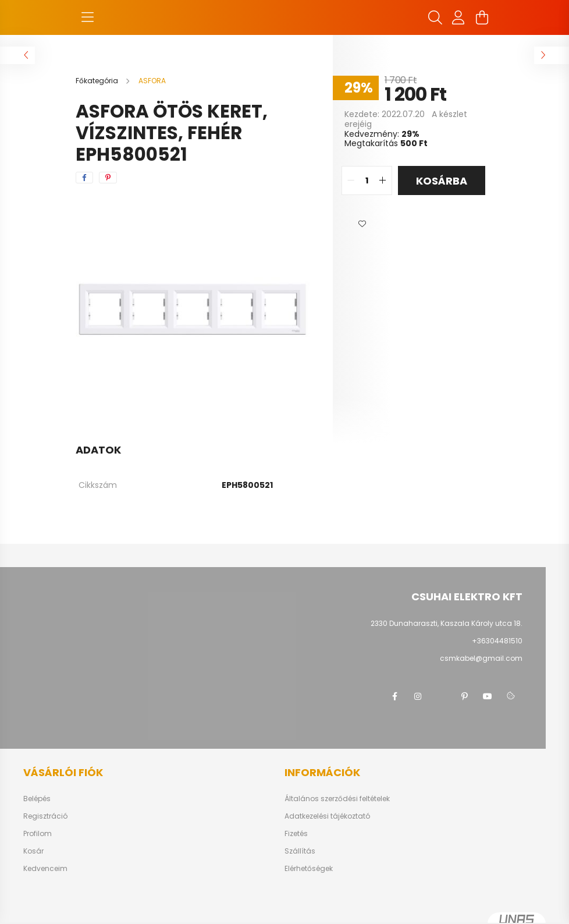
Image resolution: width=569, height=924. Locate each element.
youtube (488, 696)
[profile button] (458, 17)
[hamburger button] (87, 17)
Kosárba (442, 181)
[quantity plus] (383, 180)
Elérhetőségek (309, 869)
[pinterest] (108, 178)
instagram (418, 696)
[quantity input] (367, 180)
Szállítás (300, 851)
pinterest (464, 696)
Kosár (33, 851)
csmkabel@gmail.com (481, 658)
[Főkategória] (98, 81)
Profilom (38, 834)
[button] (362, 224)
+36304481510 (497, 641)
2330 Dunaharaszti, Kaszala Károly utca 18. (447, 623)
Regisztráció (45, 816)
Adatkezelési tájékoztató (327, 816)
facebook (394, 696)
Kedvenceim (45, 869)
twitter (441, 696)
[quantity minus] (351, 180)
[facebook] (84, 178)
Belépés (37, 799)
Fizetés (296, 834)
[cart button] (482, 17)
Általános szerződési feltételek (337, 799)
